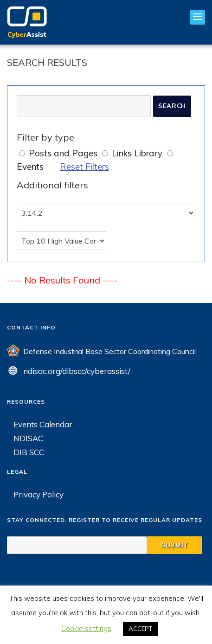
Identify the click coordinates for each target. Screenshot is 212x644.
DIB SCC (29, 452)
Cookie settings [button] (86, 628)
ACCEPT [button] (140, 629)
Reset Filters (84, 167)
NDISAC (28, 438)
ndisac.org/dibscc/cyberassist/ (77, 371)
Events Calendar (43, 424)
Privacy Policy (39, 494)
